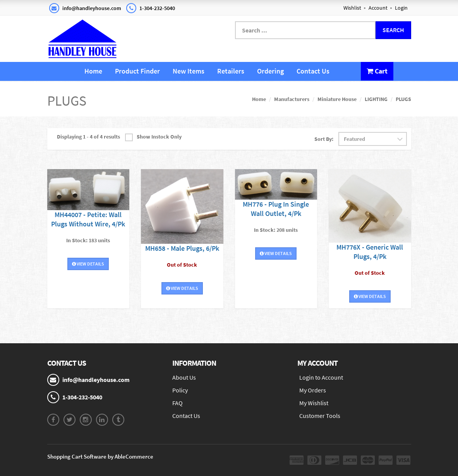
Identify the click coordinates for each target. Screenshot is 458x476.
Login (401, 8)
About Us (184, 377)
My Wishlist (314, 403)
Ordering (270, 71)
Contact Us (313, 71)
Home (93, 71)
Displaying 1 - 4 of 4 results (88, 137)
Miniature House (337, 99)
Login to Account (321, 377)
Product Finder (137, 71)
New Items (189, 71)
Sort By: (324, 139)
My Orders (313, 390)
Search (393, 30)
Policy (180, 390)
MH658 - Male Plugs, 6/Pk (182, 248)
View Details (88, 264)
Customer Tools (320, 416)
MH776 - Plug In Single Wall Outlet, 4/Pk (276, 209)
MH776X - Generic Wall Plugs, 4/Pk (370, 252)
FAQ (178, 403)
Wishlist (352, 8)
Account (378, 8)
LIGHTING (376, 99)
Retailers (231, 71)
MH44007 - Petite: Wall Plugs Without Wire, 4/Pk (88, 219)
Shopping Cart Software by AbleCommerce (100, 456)
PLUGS (403, 99)
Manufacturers (292, 99)
